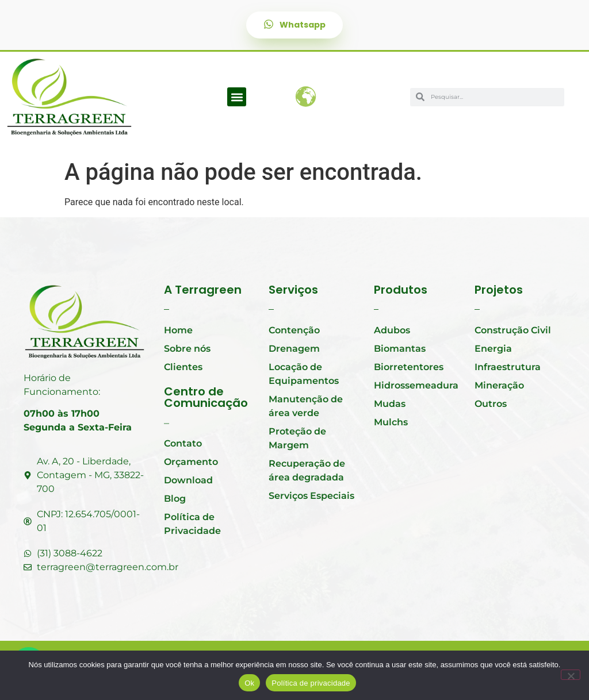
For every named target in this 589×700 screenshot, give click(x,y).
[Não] (571, 675)
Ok (249, 683)
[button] (237, 97)
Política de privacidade (311, 683)
